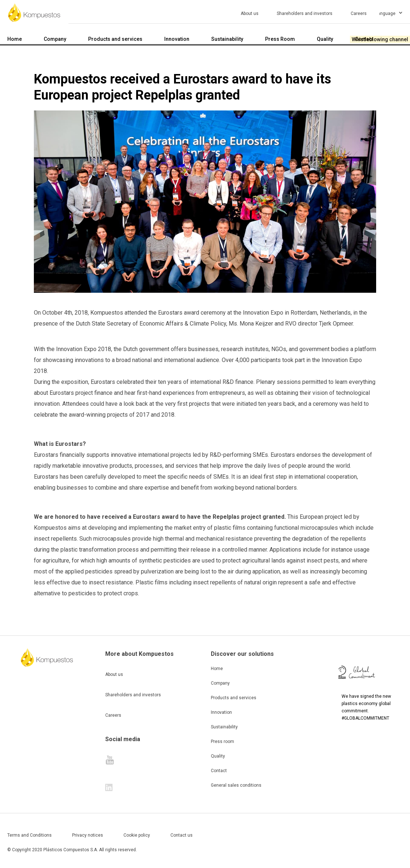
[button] (395, 12)
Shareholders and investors (133, 695)
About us (114, 674)
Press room (222, 742)
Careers (113, 715)
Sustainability (224, 727)
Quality (218, 756)
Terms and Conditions (29, 835)
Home (217, 669)
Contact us (182, 835)
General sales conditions (236, 785)
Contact (219, 771)
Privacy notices (88, 835)
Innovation (221, 712)
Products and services (234, 698)
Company (220, 683)
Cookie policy (137, 835)
